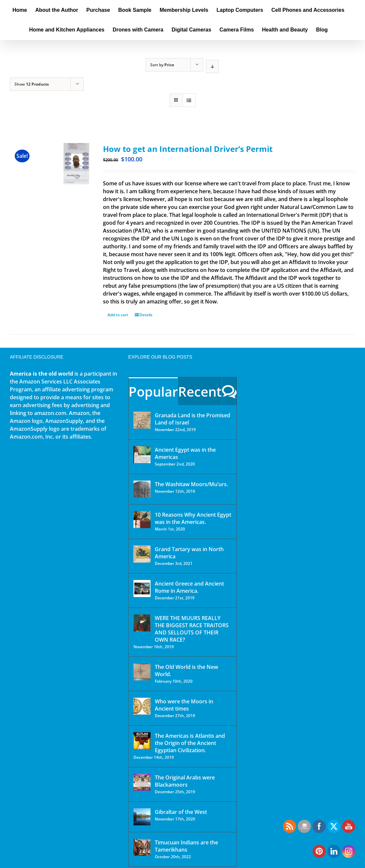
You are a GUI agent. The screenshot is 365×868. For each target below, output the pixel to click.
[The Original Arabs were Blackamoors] (142, 782)
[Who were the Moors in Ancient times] (142, 706)
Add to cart (118, 315)
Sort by (162, 65)
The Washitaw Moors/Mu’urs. (191, 484)
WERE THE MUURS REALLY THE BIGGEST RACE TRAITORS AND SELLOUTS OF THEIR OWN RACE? (192, 629)
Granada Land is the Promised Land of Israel (193, 419)
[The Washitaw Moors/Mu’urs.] (142, 489)
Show (32, 84)
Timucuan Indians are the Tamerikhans (186, 846)
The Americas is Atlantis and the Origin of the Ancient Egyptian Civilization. (190, 743)
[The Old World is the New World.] (142, 672)
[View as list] (189, 100)
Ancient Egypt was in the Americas (185, 453)
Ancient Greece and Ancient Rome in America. (189, 587)
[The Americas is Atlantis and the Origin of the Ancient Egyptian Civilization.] (142, 741)
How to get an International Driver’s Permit (188, 149)
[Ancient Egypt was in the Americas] (142, 455)
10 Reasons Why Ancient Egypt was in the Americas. (193, 518)
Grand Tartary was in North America (189, 553)
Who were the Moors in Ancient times (184, 705)
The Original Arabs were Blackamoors (185, 781)
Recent (200, 392)
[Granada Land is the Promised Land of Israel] (142, 420)
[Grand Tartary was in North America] (142, 554)
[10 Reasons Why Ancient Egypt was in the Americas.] (142, 520)
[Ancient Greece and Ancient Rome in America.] (142, 589)
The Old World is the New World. (186, 671)
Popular (153, 392)
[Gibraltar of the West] (142, 817)
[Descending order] (212, 66)
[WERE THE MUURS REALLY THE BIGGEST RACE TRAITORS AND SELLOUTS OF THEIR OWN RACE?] (142, 623)
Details (146, 315)
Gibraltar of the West (181, 812)
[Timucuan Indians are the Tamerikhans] (142, 847)
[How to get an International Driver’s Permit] (50, 174)
